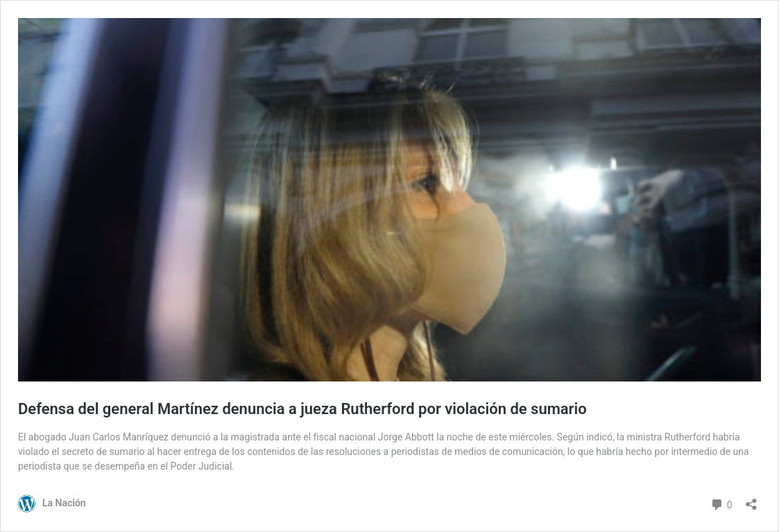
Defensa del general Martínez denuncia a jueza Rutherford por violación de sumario (302, 409)
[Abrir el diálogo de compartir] (751, 500)
